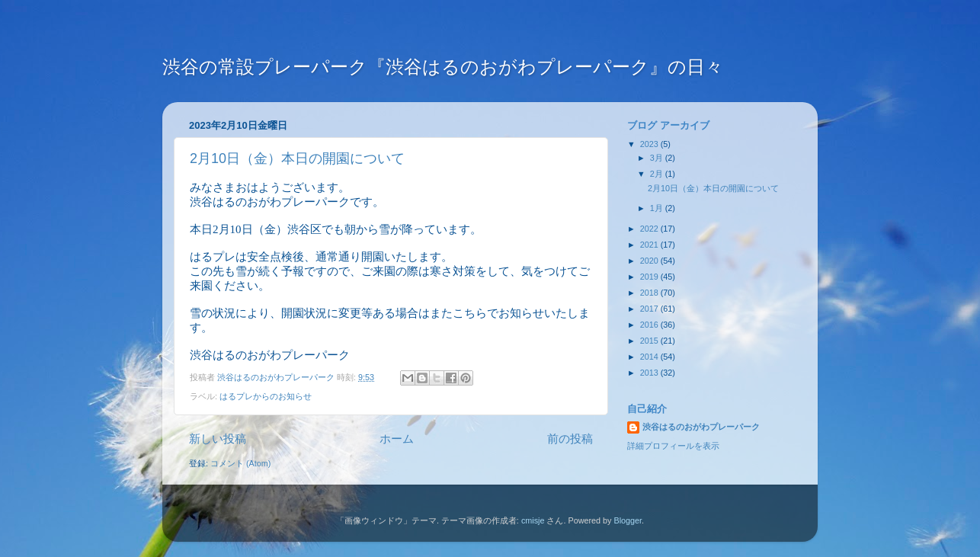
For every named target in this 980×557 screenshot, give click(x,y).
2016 (650, 325)
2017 (650, 309)
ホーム (397, 439)
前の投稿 (570, 439)
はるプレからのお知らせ (266, 396)
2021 (650, 245)
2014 (650, 357)
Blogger (628, 520)
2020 (650, 261)
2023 (650, 144)
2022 (650, 229)
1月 (658, 208)
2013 (650, 373)
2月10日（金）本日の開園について (297, 158)
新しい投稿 (218, 439)
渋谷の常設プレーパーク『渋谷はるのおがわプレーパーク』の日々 (443, 67)
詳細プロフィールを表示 (673, 446)
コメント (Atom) (240, 463)
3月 (658, 158)
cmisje (533, 520)
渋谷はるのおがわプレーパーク (701, 427)
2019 (650, 277)
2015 (650, 341)
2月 (658, 174)
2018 (650, 293)
